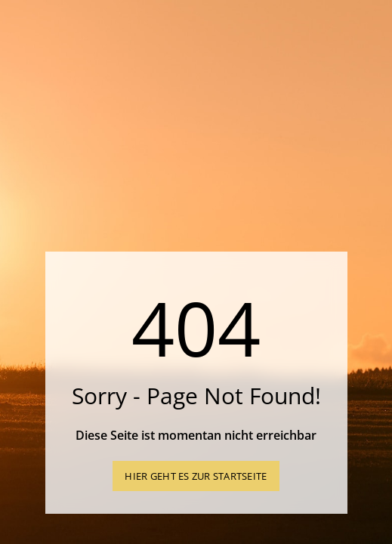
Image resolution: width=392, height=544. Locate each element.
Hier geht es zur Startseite (196, 476)
